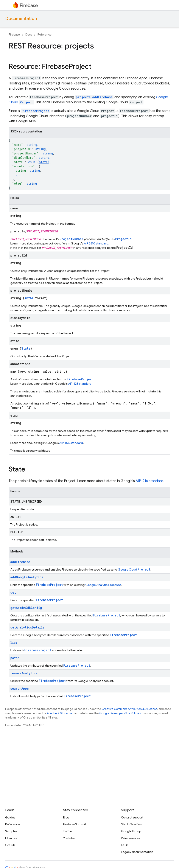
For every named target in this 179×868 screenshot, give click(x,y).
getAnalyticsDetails (27, 627)
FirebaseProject (35, 111)
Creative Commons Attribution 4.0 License (129, 709)
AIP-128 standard (80, 384)
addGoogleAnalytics (27, 577)
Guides (10, 817)
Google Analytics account (103, 585)
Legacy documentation (137, 852)
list (14, 643)
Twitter (68, 831)
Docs (29, 35)
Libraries (11, 838)
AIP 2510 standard (96, 243)
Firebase (14, 35)
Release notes (130, 838)
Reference (44, 35)
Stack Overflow (132, 824)
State (43, 162)
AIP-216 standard (149, 481)
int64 (29, 298)
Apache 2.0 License (60, 713)
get (13, 592)
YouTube (69, 838)
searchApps (19, 688)
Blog (66, 817)
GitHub (10, 845)
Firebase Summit (75, 824)
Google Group (131, 831)
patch (15, 658)
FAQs (125, 845)
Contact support (132, 817)
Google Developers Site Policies (120, 713)
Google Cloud (134, 569)
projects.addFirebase (94, 97)
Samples (11, 831)
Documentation (21, 19)
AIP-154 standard (71, 443)
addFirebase (20, 562)
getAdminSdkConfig (26, 608)
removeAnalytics (24, 673)
